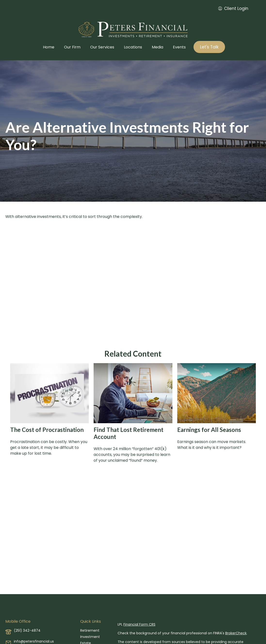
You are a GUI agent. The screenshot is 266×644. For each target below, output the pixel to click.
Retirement (90, 630)
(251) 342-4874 (27, 630)
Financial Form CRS (139, 624)
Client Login (233, 8)
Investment (90, 637)
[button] (49, 47)
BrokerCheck (236, 633)
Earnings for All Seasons (209, 430)
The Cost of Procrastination (47, 430)
